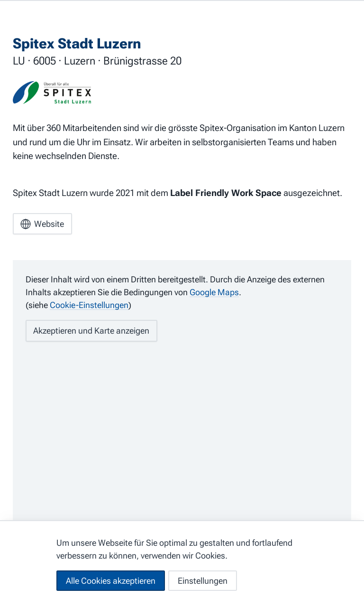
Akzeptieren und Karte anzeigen (91, 331)
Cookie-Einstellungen (89, 305)
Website (42, 224)
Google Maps (214, 292)
